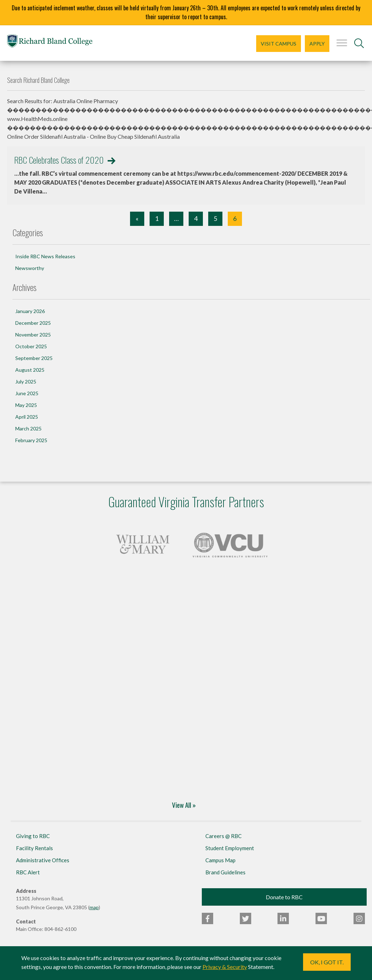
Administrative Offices (43, 860)
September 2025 (34, 358)
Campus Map (220, 860)
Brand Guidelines (225, 872)
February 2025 (31, 440)
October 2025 (31, 346)
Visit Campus (279, 44)
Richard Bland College (50, 43)
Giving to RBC (33, 836)
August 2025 (30, 370)
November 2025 (33, 335)
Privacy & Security (225, 967)
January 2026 (30, 311)
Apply (317, 44)
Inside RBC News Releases (45, 256)
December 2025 (33, 323)
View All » (184, 805)
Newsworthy (30, 268)
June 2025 (27, 393)
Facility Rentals (34, 848)
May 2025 (26, 405)
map (94, 907)
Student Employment (230, 848)
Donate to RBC (284, 897)
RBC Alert (28, 872)
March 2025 (28, 428)
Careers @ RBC (223, 836)
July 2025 (26, 382)
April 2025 (27, 417)
